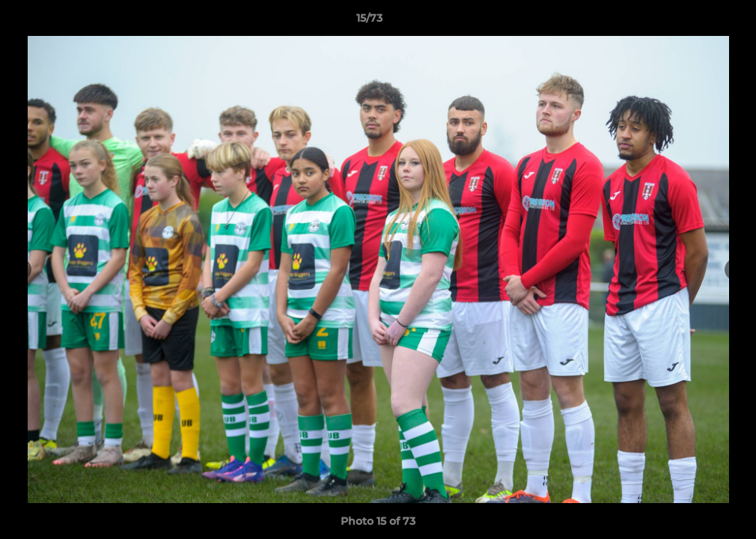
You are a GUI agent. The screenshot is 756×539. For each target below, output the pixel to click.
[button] (693, 22)
